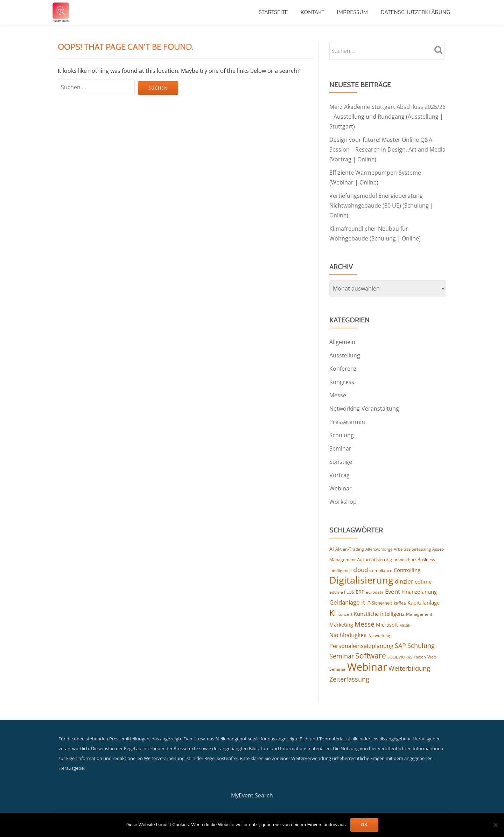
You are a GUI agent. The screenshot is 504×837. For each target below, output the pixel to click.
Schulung (342, 435)
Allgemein (342, 342)
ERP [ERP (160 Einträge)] (360, 592)
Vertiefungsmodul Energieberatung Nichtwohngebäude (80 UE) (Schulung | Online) (381, 205)
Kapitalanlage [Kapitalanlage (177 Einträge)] (423, 602)
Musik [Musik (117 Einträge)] (405, 625)
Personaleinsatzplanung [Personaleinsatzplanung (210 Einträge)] (361, 646)
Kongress (342, 382)
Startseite (273, 12)
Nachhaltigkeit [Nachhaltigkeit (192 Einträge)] (348, 635)
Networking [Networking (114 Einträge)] (379, 636)
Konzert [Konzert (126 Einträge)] (345, 614)
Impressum (352, 12)
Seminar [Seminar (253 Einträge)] (342, 656)
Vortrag (339, 475)
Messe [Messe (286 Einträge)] (365, 624)
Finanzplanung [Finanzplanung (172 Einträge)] (419, 592)
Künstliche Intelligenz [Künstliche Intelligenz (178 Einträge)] (379, 614)
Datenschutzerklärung (415, 12)
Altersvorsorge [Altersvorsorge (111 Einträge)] (379, 549)
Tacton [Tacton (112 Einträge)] (420, 657)
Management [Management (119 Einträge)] (419, 614)
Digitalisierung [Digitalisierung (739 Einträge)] (361, 580)
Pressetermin (347, 422)
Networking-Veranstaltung (364, 409)
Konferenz (343, 369)
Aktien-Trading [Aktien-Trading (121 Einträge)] (350, 549)
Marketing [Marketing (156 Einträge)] (341, 625)
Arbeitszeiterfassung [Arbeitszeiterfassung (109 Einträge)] (412, 549)
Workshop (343, 502)
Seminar (340, 448)
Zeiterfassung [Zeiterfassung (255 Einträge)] (349, 679)
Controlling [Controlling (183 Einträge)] (407, 570)
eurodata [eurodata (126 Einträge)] (375, 592)
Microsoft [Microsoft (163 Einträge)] (387, 625)
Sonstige (341, 462)
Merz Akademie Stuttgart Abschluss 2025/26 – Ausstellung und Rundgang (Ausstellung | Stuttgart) (387, 117)
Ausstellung (345, 355)
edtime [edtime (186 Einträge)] (423, 581)
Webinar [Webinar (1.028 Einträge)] (367, 667)
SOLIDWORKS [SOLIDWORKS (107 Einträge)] (400, 657)
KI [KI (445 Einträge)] (333, 613)
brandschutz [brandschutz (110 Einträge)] (405, 560)
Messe (338, 395)
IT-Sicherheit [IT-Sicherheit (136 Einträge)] (379, 603)
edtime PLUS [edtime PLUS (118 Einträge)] (342, 592)
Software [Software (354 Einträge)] (371, 656)
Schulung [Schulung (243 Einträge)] (421, 646)
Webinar (341, 488)
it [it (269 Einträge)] (363, 602)
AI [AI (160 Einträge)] (332, 549)
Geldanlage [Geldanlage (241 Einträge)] (345, 602)
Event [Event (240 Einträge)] (393, 591)
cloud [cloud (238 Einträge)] (360, 570)
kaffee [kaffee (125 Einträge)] (400, 603)
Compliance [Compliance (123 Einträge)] (381, 570)
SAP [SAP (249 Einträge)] (400, 646)
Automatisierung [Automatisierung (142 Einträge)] (374, 559)
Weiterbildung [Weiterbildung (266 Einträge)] (409, 668)
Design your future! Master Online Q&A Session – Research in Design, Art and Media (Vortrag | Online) (387, 149)
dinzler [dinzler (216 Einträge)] (404, 581)
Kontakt (313, 12)
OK (364, 825)
